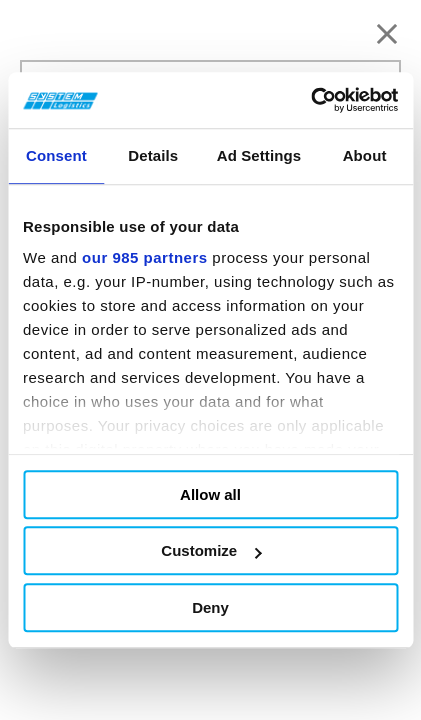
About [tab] (365, 155)
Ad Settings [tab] (259, 155)
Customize (211, 550)
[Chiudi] (387, 34)
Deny (210, 607)
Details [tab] (153, 155)
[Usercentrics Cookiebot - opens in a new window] (310, 100)
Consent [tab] (56, 155)
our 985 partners (145, 257)
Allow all (210, 494)
